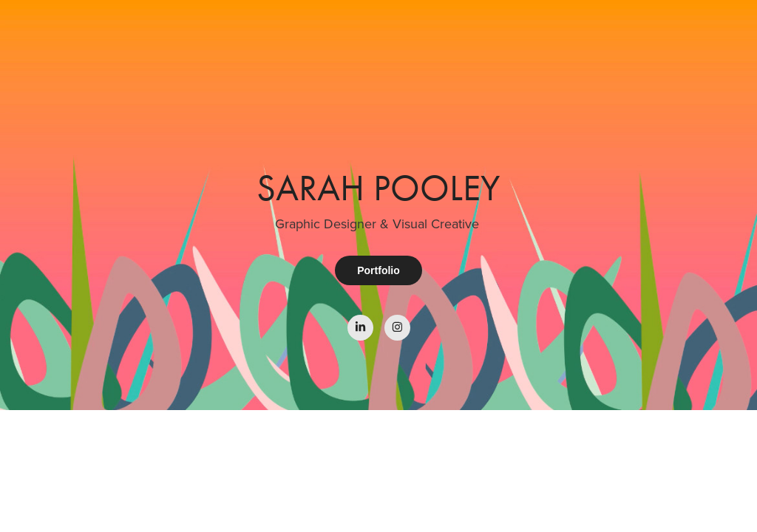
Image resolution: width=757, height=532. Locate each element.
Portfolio (378, 270)
